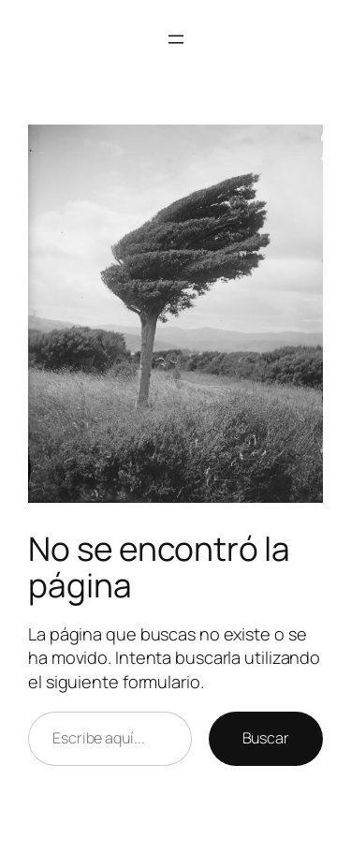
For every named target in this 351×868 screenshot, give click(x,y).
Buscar (266, 738)
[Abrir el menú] (176, 39)
